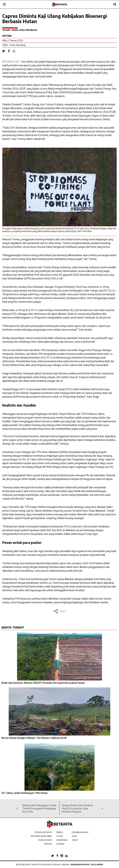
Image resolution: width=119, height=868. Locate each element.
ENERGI (60, 832)
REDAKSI (48, 844)
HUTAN (60, 836)
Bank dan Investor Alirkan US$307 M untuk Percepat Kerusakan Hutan (43, 683)
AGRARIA (60, 844)
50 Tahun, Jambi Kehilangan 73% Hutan (25, 793)
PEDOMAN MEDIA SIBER (41, 836)
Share (60, 611)
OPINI (74, 836)
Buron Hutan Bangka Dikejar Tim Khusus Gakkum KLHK (34, 738)
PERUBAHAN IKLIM (80, 832)
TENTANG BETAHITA (43, 832)
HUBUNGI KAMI (45, 840)
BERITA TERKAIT (13, 627)
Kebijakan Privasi (80, 865)
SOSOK (75, 840)
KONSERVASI (62, 840)
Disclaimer (97, 865)
